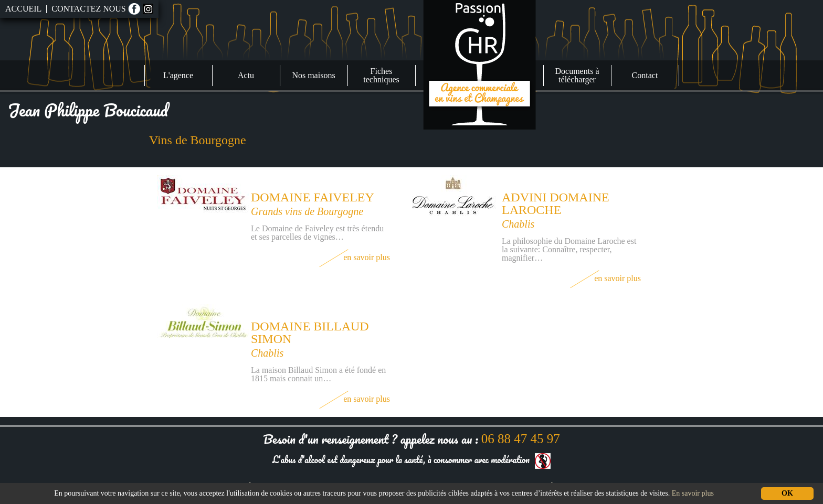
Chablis (518, 224)
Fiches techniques (381, 75)
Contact (645, 75)
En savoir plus (355, 257)
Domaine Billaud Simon (310, 333)
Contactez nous (88, 9)
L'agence (178, 75)
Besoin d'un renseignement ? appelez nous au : (411, 439)
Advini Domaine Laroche (556, 203)
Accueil (23, 9)
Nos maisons (313, 75)
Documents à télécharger (577, 75)
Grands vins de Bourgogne (307, 211)
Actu (246, 75)
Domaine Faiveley (313, 197)
